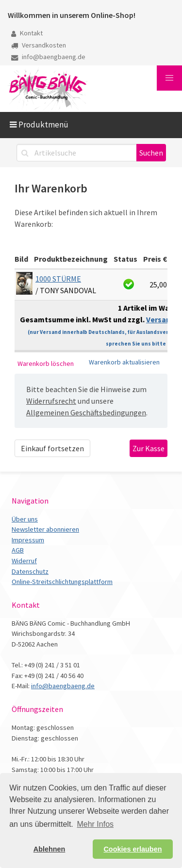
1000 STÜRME (58, 279)
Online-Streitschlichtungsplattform (62, 582)
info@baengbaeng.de (48, 57)
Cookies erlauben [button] (132, 849)
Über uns (25, 519)
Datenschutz (30, 571)
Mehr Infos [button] (95, 824)
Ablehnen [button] (50, 849)
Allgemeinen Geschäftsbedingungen (86, 412)
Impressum (28, 540)
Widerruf (24, 561)
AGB (18, 550)
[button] (169, 78)
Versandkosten (39, 45)
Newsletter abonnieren (45, 529)
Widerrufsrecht (51, 401)
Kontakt (27, 33)
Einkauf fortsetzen (52, 448)
